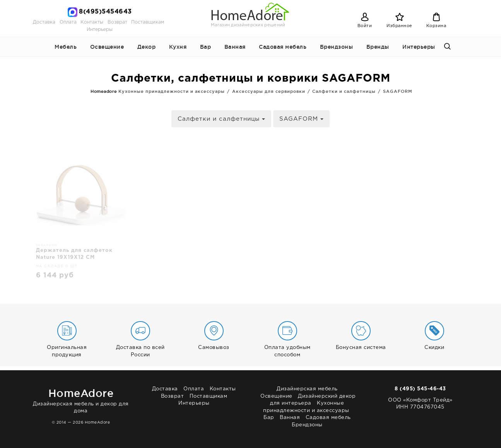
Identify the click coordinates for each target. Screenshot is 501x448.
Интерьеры (100, 30)
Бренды (378, 47)
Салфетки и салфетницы (221, 119)
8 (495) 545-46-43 (420, 389)
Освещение (107, 47)
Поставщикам (148, 22)
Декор (147, 47)
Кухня (178, 47)
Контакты (92, 22)
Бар (206, 47)
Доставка (44, 22)
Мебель (66, 47)
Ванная (235, 47)
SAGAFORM (301, 119)
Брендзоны (337, 47)
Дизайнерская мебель (307, 389)
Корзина (436, 26)
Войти (365, 26)
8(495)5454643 (105, 12)
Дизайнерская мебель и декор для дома (81, 399)
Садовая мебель (283, 47)
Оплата (68, 22)
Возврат (117, 22)
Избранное (399, 26)
